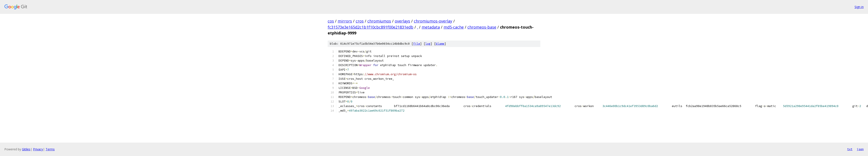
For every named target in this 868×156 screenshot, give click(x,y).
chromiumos (379, 21)
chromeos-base (482, 27)
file (417, 44)
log (428, 44)
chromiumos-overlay (433, 21)
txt (850, 149)
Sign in (859, 7)
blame (440, 44)
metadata (431, 27)
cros (360, 21)
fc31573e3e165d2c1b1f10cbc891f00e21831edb (371, 27)
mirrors (345, 21)
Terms (50, 149)
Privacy (38, 149)
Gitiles (26, 149)
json (860, 149)
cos (331, 21)
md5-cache (454, 27)
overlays (402, 21)
